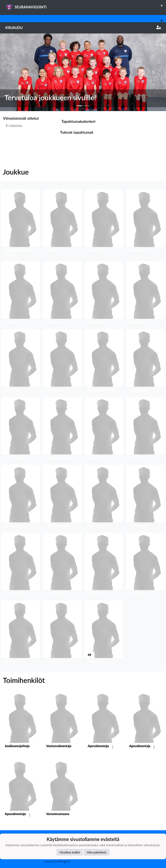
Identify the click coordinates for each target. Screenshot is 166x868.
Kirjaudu (83, 28)
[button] (12, 72)
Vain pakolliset (97, 852)
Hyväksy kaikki (70, 852)
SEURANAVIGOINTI (86, 6)
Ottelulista (13, 141)
